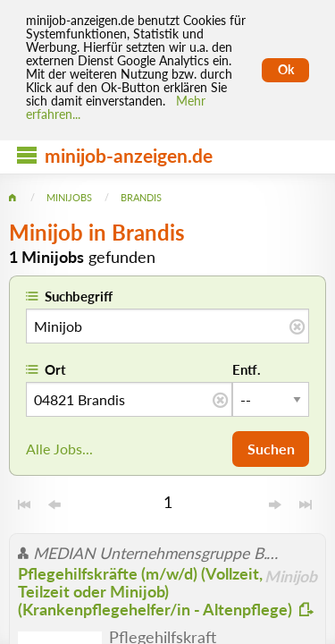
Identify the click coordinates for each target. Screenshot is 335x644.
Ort (55, 369)
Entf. (247, 369)
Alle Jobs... (59, 449)
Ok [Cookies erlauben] (286, 70)
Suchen (271, 449)
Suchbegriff (79, 296)
